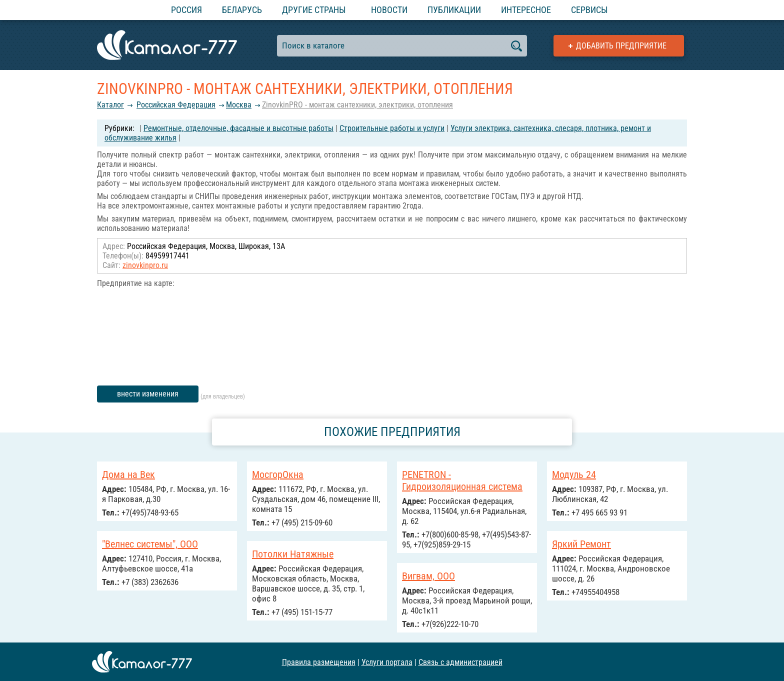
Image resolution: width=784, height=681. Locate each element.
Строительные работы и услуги (392, 128)
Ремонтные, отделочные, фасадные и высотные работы (238, 128)
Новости (389, 10)
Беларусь (242, 10)
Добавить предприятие (621, 46)
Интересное (526, 10)
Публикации (454, 10)
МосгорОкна (278, 474)
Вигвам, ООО (428, 576)
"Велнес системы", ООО (150, 544)
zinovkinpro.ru (145, 265)
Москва (239, 105)
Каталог (110, 105)
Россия (186, 10)
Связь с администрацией (460, 662)
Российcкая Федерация (176, 105)
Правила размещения (319, 662)
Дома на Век (128, 474)
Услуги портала (387, 662)
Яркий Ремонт (581, 544)
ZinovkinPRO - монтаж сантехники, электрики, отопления (357, 105)
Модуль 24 (574, 474)
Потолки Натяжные (293, 554)
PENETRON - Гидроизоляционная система (462, 480)
